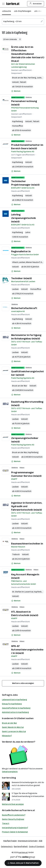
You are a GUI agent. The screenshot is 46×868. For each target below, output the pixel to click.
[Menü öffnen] (3, 4)
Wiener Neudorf (33, 262)
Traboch (16, 554)
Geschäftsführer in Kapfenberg (16, 708)
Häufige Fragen (10, 841)
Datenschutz (7, 846)
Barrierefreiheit (21, 846)
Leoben (22, 262)
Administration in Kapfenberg (15, 712)
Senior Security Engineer (13, 819)
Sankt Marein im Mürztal (13, 727)
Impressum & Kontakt (28, 841)
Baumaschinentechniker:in (27, 544)
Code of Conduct (37, 846)
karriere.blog (9, 778)
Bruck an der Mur (20, 78)
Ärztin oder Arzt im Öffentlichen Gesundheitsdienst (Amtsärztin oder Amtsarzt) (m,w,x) (28, 54)
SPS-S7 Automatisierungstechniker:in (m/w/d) (27, 650)
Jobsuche (6, 11)
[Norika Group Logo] (23, 858)
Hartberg (32, 78)
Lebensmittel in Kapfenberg (14, 700)
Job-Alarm (39, 11)
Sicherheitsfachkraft (24, 308)
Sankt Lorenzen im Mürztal (14, 731)
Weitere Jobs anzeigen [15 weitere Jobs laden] (23, 683)
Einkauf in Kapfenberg (12, 704)
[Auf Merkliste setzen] (16, 91)
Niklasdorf (7, 736)
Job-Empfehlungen (23, 11)
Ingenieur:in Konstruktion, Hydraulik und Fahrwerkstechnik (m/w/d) (27, 506)
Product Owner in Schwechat (15, 832)
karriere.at (29, 810)
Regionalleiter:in (21, 251)
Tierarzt (6, 823)
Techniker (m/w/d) (21, 278)
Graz (43, 262)
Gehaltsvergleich (10, 772)
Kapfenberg (21, 33)
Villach (15, 262)
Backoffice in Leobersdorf (14, 815)
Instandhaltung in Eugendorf (15, 828)
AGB (40, 841)
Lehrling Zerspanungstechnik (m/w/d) (24, 218)
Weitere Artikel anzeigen (13, 804)
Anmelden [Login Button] (36, 4)
